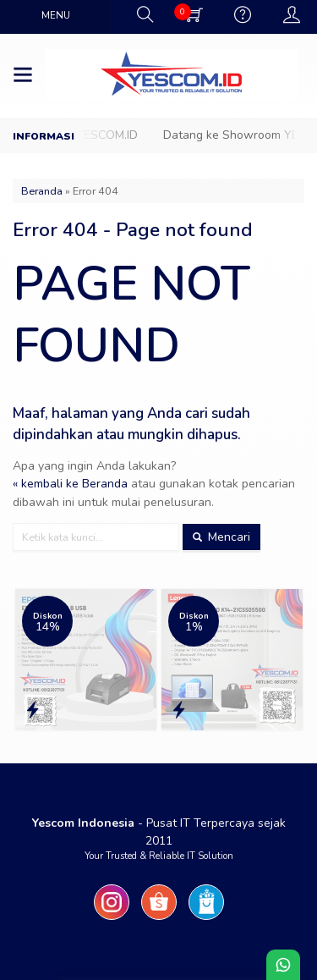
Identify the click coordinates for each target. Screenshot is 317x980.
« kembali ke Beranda (70, 484)
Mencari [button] (221, 537)
